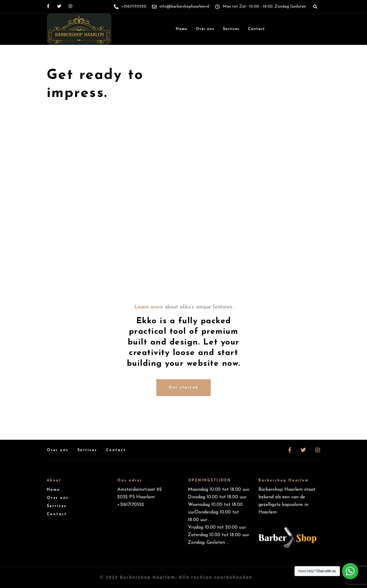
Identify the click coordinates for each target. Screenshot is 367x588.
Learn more (149, 307)
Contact (256, 29)
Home (181, 29)
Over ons (205, 29)
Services (231, 29)
